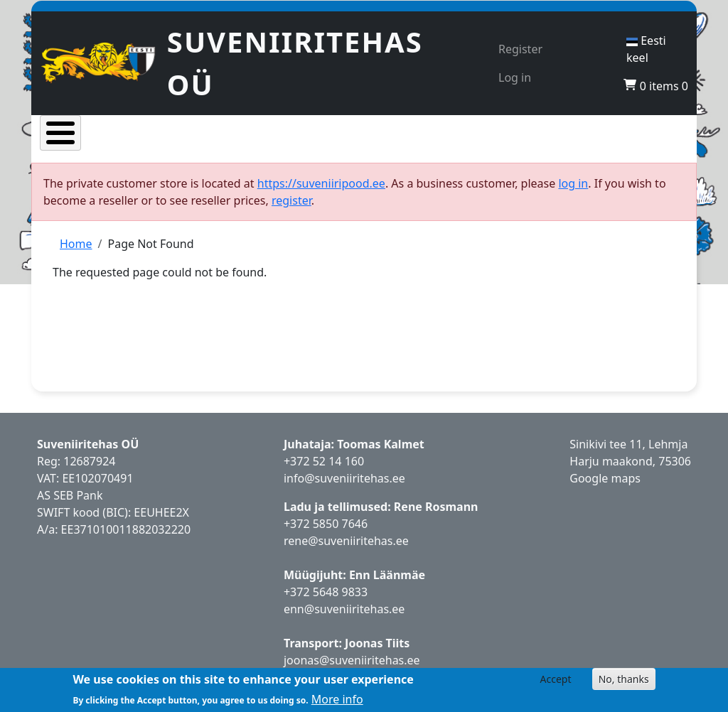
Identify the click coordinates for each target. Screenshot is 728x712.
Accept (556, 679)
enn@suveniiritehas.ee (344, 618)
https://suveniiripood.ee (321, 193)
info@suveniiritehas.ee (344, 487)
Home (70, 144)
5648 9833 (342, 601)
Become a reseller (542, 144)
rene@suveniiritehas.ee (346, 550)
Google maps (605, 487)
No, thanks (624, 679)
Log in (515, 77)
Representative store (432, 144)
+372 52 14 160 (324, 470)
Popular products (216, 144)
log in (573, 193)
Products (140, 144)
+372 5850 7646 (326, 533)
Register (520, 49)
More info (337, 699)
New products (324, 144)
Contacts (650, 144)
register (291, 210)
